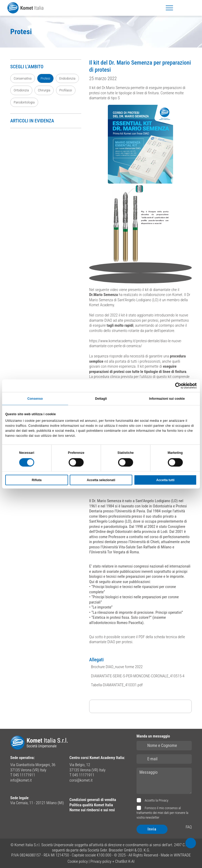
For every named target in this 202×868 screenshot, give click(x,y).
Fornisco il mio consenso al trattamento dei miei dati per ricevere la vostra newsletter (162, 813)
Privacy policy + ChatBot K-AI (113, 861)
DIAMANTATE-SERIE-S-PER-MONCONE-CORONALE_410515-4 (137, 676)
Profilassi (66, 90)
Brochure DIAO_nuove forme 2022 (117, 667)
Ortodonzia (21, 90)
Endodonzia (67, 78)
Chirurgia (44, 90)
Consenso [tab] (35, 398)
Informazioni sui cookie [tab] (167, 398)
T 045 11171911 (23, 775)
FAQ (189, 827)
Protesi (45, 78)
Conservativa (23, 78)
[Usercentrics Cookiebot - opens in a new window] (174, 386)
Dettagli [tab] (101, 398)
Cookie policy (78, 861)
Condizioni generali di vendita (93, 800)
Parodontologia (24, 102)
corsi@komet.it (81, 780)
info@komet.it (21, 780)
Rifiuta (37, 480)
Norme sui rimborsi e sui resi (92, 810)
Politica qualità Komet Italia (91, 805)
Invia (152, 829)
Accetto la (156, 800)
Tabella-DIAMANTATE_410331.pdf (117, 685)
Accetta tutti (165, 480)
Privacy (163, 800)
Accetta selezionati (101, 480)
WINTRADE (182, 855)
